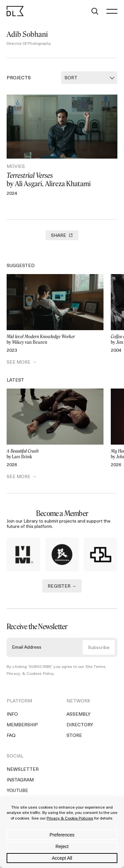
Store (74, 736)
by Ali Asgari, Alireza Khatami (62, 180)
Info (12, 715)
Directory (80, 725)
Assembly (79, 715)
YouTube (17, 791)
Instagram (20, 780)
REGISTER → (62, 586)
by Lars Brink (55, 454)
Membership (22, 725)
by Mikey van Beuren (55, 340)
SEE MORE (19, 362)
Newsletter (23, 770)
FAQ (11, 736)
